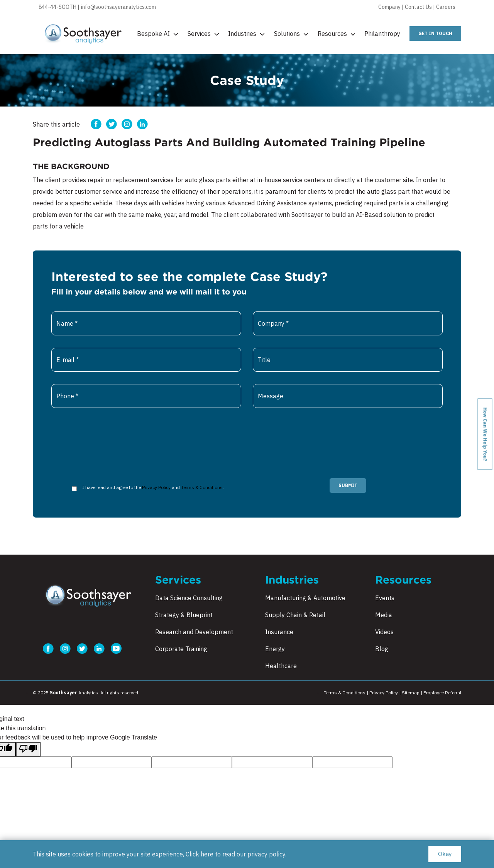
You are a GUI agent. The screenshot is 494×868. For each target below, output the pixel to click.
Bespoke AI (158, 34)
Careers (446, 7)
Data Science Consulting (189, 598)
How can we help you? (485, 434)
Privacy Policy (156, 487)
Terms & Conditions (202, 487)
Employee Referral (442, 693)
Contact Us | (420, 7)
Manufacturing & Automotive (305, 598)
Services (203, 34)
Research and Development (194, 632)
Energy (275, 649)
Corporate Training (181, 649)
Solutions (291, 34)
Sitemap (411, 693)
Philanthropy (382, 34)
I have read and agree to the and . (153, 487)
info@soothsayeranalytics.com (118, 7)
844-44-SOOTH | (59, 7)
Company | (392, 7)
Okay (445, 854)
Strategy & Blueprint (184, 615)
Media (384, 615)
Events (385, 598)
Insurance (279, 632)
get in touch (435, 33)
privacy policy (266, 854)
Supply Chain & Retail (295, 615)
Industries (246, 34)
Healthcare (281, 666)
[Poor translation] (28, 749)
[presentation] (110, 435)
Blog (382, 649)
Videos (384, 632)
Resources (337, 34)
